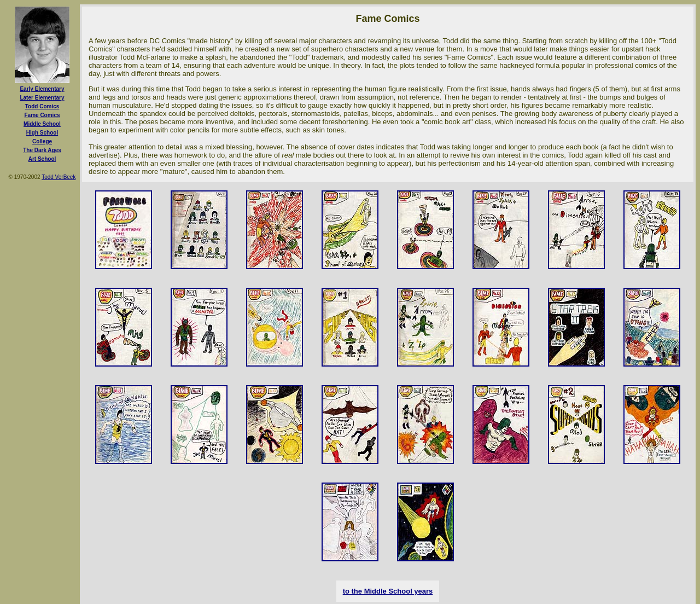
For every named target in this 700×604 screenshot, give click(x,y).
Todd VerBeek (59, 177)
